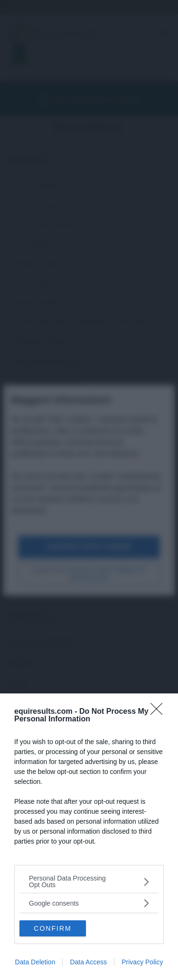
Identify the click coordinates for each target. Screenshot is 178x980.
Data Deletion (35, 962)
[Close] (159, 712)
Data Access (88, 962)
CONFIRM (52, 928)
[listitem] (89, 881)
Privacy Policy (142, 962)
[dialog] (89, 837)
